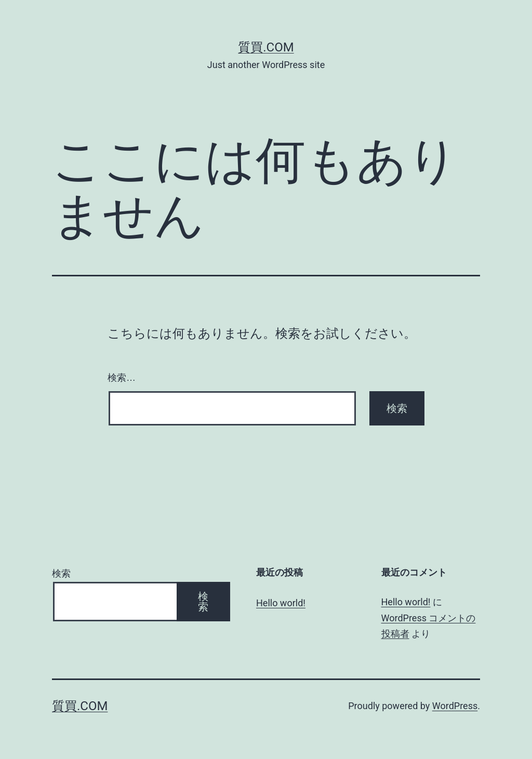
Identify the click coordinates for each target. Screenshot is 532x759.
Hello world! (281, 603)
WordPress (455, 706)
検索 (61, 573)
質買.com (266, 47)
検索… (122, 378)
